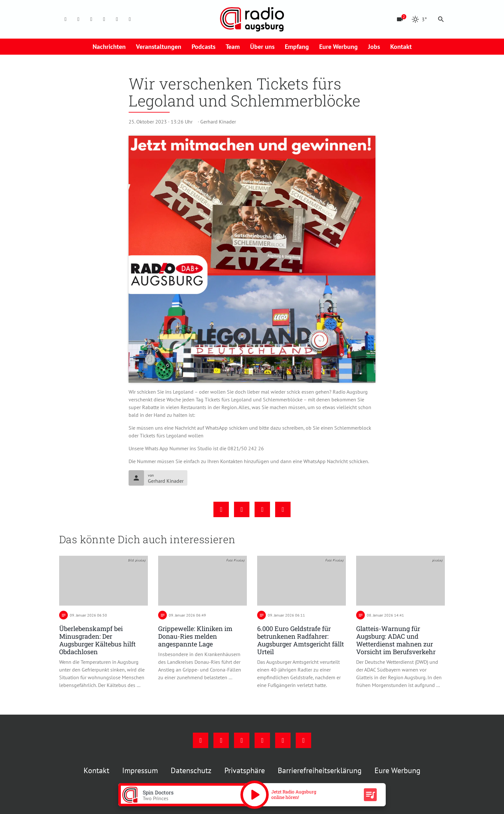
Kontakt (401, 47)
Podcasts (203, 47)
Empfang (297, 47)
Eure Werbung (338, 47)
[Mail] (104, 19)
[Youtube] (91, 19)
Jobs (374, 47)
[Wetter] (419, 19)
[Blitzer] (400, 19)
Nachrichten (109, 47)
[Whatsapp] (130, 19)
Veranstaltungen (159, 47)
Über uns (262, 47)
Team (233, 47)
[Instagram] (78, 19)
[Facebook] (66, 19)
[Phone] (117, 19)
